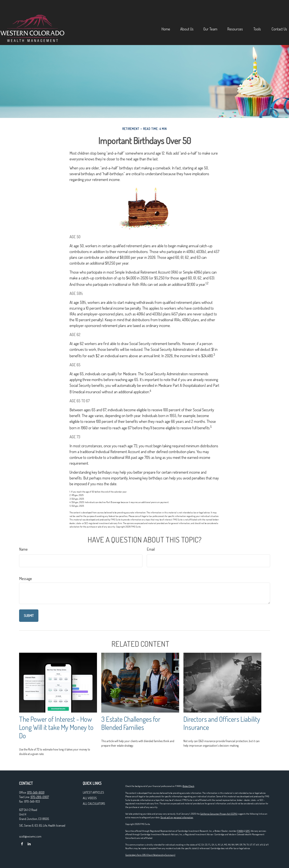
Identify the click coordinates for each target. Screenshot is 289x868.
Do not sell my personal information (177, 817)
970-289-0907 (40, 797)
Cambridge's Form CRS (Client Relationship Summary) (150, 855)
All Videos (90, 798)
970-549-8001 (36, 792)
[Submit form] (29, 616)
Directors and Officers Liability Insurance (222, 723)
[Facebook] (22, 844)
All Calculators (94, 804)
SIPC (248, 831)
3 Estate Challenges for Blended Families (131, 723)
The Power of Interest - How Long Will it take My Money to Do (56, 727)
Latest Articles (93, 792)
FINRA (240, 831)
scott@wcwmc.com (30, 836)
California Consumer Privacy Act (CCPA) (219, 814)
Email (151, 549)
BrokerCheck (188, 786)
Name (23, 549)
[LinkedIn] (29, 844)
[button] (147, 16)
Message (26, 579)
